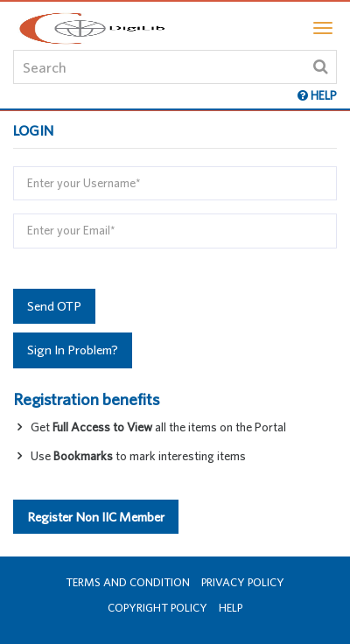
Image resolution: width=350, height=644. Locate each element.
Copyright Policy (157, 608)
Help (231, 608)
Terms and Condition (128, 582)
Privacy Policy (243, 582)
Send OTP (54, 306)
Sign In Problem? (73, 350)
